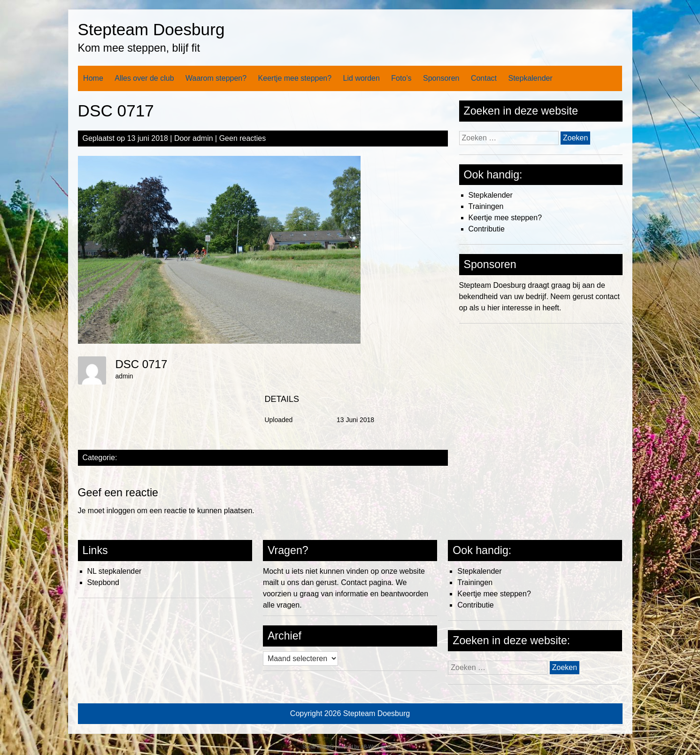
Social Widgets (318, 747)
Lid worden (362, 78)
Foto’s (401, 78)
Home (93, 78)
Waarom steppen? (216, 78)
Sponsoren (441, 78)
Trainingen (486, 206)
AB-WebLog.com (378, 747)
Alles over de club (144, 78)
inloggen (121, 511)
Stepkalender (530, 78)
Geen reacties (243, 138)
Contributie (487, 229)
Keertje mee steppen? (295, 78)
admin (203, 138)
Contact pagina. (367, 582)
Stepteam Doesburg (151, 29)
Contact (484, 78)
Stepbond (104, 582)
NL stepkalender (115, 571)
